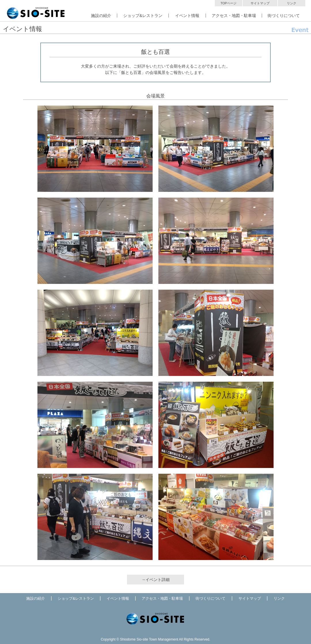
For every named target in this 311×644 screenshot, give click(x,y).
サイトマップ (260, 3)
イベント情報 (187, 16)
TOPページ (228, 3)
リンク (292, 3)
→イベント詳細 (155, 580)
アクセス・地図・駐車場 (234, 16)
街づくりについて (284, 16)
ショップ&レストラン (143, 16)
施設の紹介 (101, 16)
